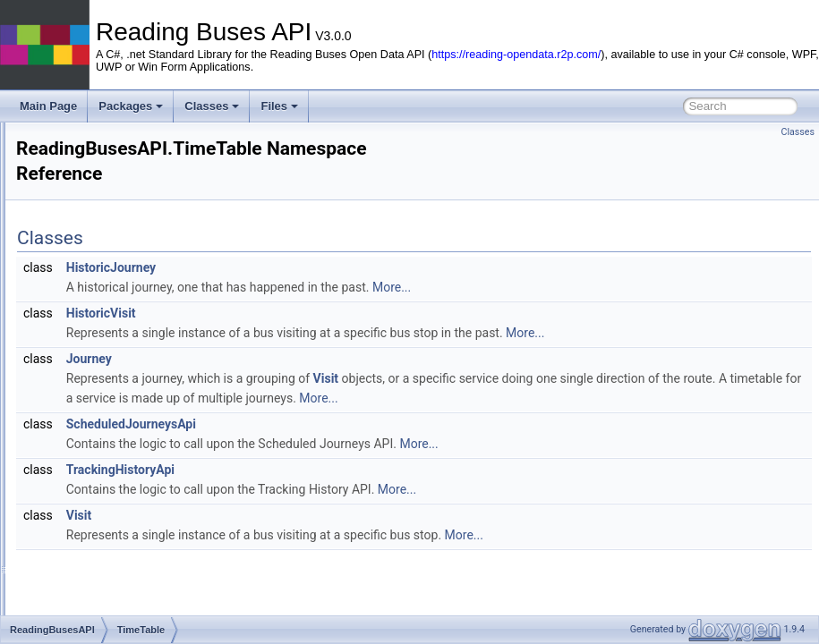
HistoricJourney (335, 267)
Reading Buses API (62, 137)
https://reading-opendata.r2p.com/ (516, 55)
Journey (313, 359)
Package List (76, 216)
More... (615, 287)
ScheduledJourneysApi (355, 444)
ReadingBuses (108, 393)
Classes (212, 106)
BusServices (103, 255)
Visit (550, 378)
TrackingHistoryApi (344, 489)
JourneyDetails (109, 334)
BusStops (96, 275)
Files (279, 106)
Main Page (48, 106)
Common (95, 294)
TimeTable (98, 353)
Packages (131, 106)
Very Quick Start (69, 176)
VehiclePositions (112, 373)
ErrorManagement (117, 314)
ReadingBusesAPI (102, 235)
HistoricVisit (325, 313)
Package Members (90, 412)
